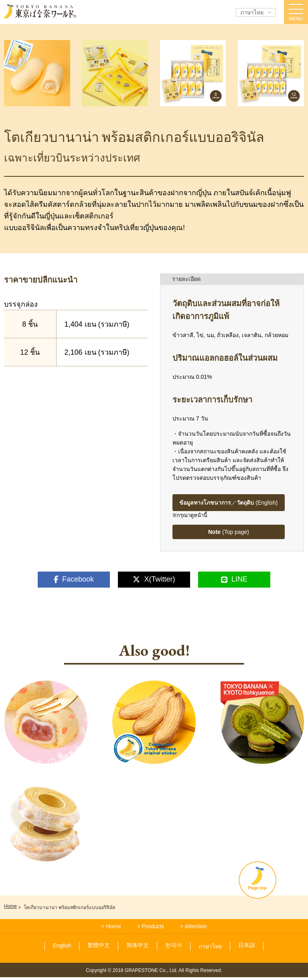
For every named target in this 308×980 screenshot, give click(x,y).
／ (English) (228, 503)
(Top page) (229, 532)
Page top (274, 897)
